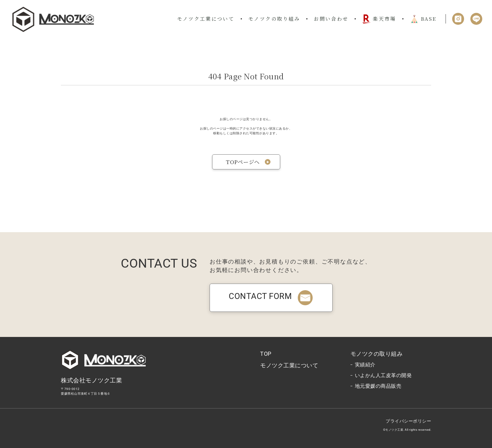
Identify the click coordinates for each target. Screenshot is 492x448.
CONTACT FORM (271, 296)
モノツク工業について (206, 19)
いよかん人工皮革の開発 (383, 375)
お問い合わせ (331, 19)
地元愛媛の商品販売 (378, 386)
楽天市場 (379, 19)
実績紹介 (365, 365)
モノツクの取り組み (274, 19)
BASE (423, 19)
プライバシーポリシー (408, 421)
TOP (266, 354)
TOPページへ (243, 162)
